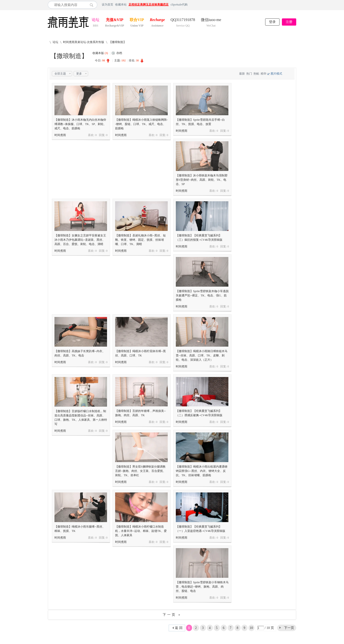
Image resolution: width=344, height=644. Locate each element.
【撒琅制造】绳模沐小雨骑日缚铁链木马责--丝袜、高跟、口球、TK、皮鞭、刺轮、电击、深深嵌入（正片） (202, 355)
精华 (263, 74)
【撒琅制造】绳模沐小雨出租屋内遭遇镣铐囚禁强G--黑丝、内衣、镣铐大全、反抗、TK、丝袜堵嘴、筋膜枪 (202, 471)
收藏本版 (100, 53)
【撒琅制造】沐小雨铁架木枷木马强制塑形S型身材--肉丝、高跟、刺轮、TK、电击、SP (202, 180)
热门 (249, 74)
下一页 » (172, 615)
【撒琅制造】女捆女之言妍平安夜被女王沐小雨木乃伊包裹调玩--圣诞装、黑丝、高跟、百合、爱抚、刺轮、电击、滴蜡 (80, 240)
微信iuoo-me (211, 20)
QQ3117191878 (183, 20)
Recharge (157, 20)
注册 (289, 22)
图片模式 (276, 74)
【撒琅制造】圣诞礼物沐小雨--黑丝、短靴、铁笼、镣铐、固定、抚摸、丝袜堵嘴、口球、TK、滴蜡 (140, 240)
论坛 (96, 20)
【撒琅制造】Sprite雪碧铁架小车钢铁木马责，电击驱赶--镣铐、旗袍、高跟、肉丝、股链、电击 (202, 587)
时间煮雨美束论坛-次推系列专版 (84, 42)
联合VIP (137, 20)
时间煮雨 (60, 135)
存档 (119, 53)
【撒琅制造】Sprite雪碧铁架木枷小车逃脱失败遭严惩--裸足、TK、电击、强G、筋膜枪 (202, 295)
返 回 (179, 628)
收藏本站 (121, 5)
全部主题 (60, 74)
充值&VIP (115, 20)
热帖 (256, 74)
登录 (272, 22)
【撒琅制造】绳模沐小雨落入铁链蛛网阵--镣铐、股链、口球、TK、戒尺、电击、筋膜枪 (141, 124)
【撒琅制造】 (118, 42)
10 (251, 628)
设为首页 (107, 5)
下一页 (289, 628)
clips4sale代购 (179, 5)
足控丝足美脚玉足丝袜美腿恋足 (149, 5)
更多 (79, 74)
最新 (242, 74)
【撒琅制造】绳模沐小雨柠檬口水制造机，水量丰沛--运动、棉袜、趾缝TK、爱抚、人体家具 (141, 531)
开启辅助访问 (295, 5)
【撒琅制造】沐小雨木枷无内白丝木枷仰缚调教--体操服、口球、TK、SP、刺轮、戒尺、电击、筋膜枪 (80, 124)
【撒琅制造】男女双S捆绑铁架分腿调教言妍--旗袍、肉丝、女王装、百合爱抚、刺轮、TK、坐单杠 (140, 471)
